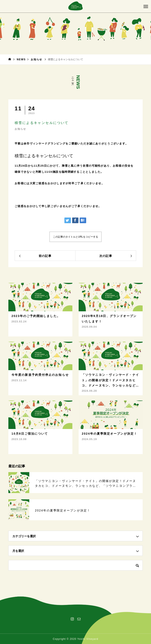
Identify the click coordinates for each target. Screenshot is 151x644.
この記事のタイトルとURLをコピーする (75, 237)
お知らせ (20, 129)
